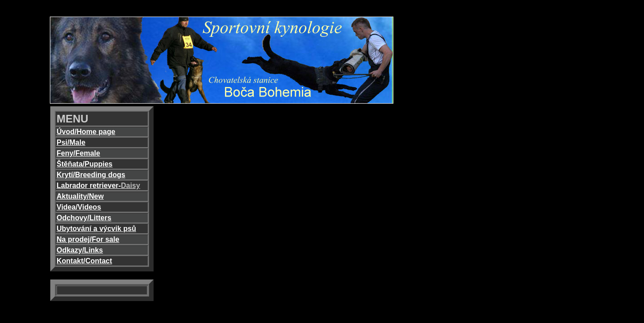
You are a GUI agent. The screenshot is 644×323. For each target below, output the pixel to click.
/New (95, 196)
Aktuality (72, 196)
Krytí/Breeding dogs (91, 175)
